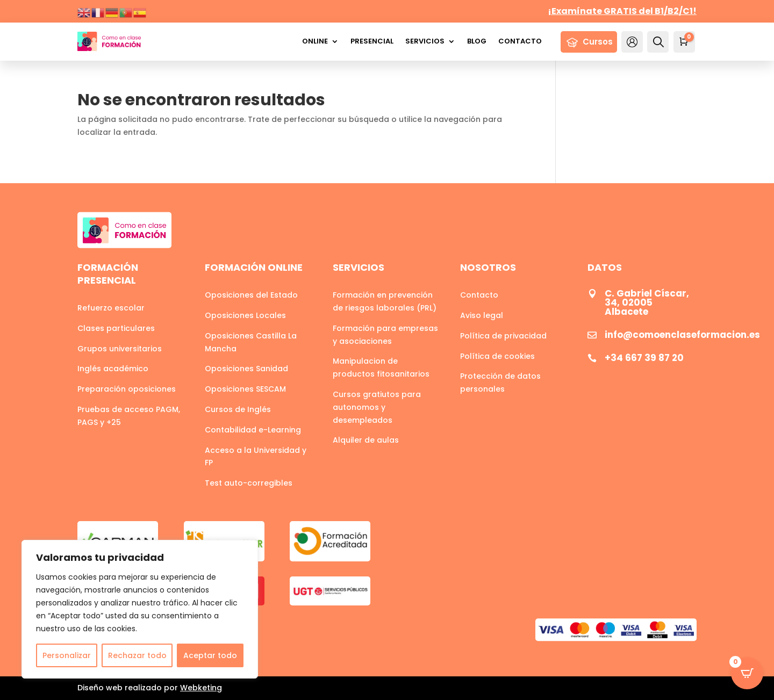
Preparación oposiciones (127, 389)
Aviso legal (482, 315)
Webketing (201, 688)
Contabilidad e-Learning (253, 430)
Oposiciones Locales (245, 315)
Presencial (372, 41)
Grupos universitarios (120, 349)
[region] (140, 609)
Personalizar (67, 655)
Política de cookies (497, 356)
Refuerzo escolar (111, 308)
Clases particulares (116, 328)
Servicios (425, 41)
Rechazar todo (137, 655)
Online (315, 41)
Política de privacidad (503, 336)
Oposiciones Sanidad (246, 369)
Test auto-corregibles (249, 483)
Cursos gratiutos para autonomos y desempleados (377, 407)
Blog (477, 41)
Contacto (520, 41)
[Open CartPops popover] (747, 673)
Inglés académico (113, 369)
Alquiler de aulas (366, 440)
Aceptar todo (210, 655)
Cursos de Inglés (238, 409)
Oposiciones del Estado (251, 295)
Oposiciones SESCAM (245, 389)
